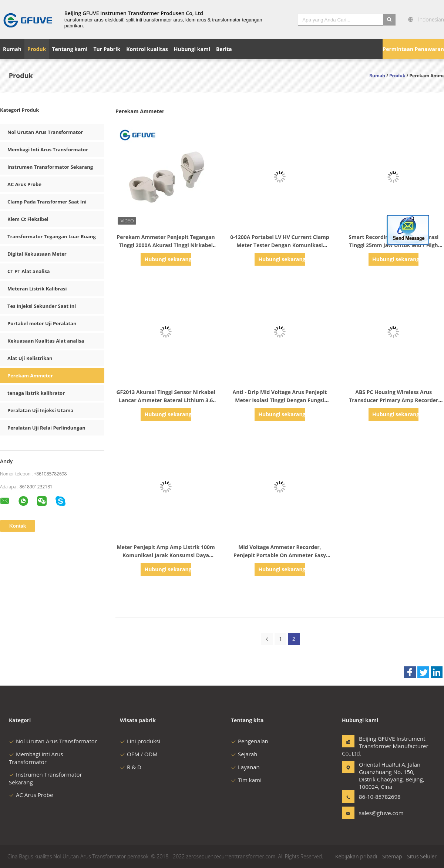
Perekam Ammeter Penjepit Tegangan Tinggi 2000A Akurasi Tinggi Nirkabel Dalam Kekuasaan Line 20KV (166, 245)
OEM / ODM (139, 754)
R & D (131, 767)
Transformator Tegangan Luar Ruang (52, 236)
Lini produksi (140, 741)
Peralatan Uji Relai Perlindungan (46, 428)
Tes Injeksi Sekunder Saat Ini (42, 306)
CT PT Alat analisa (29, 271)
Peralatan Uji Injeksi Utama (40, 410)
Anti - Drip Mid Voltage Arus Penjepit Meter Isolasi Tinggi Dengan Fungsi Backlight (280, 400)
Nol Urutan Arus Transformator (45, 132)
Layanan (245, 767)
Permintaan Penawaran (413, 49)
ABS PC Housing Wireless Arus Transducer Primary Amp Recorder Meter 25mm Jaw (393, 400)
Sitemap (392, 856)
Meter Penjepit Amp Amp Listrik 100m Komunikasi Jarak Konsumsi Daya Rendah (166, 555)
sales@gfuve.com (381, 813)
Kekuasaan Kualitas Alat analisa (46, 341)
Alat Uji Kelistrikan (30, 358)
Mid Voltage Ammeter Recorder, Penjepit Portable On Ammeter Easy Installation (280, 555)
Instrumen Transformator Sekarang (50, 167)
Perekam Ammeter (30, 376)
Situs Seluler (422, 856)
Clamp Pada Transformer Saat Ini (47, 202)
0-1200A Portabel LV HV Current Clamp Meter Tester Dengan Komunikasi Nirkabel (280, 245)
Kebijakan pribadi (356, 856)
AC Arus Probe (24, 184)
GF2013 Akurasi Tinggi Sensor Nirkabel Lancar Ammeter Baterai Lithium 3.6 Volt (166, 400)
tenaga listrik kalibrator (36, 393)
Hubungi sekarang (167, 259)
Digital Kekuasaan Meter (37, 254)
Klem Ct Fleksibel (28, 219)
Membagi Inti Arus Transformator (48, 149)
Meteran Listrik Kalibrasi (37, 289)
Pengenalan (250, 741)
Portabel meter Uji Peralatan (42, 323)
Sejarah (244, 754)
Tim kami (246, 780)
